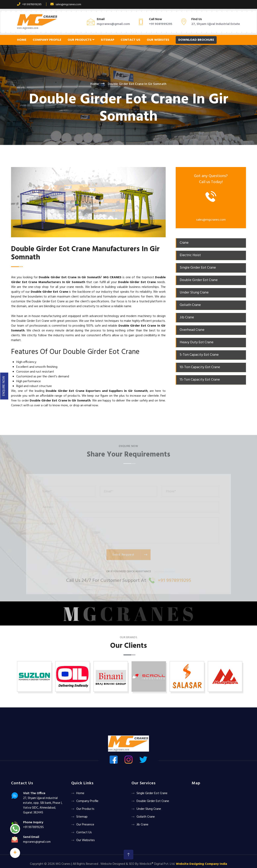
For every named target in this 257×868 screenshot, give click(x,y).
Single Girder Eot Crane (152, 793)
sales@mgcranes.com (66, 5)
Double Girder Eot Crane (153, 801)
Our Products (81, 40)
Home (22, 40)
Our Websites (158, 40)
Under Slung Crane (149, 809)
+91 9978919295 (29, 5)
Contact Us (131, 40)
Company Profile (47, 40)
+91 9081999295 (161, 24)
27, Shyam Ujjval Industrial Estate (216, 24)
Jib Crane (142, 825)
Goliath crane (146, 817)
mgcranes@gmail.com (113, 24)
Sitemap (108, 40)
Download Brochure (196, 40)
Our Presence (85, 825)
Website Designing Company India (201, 864)
